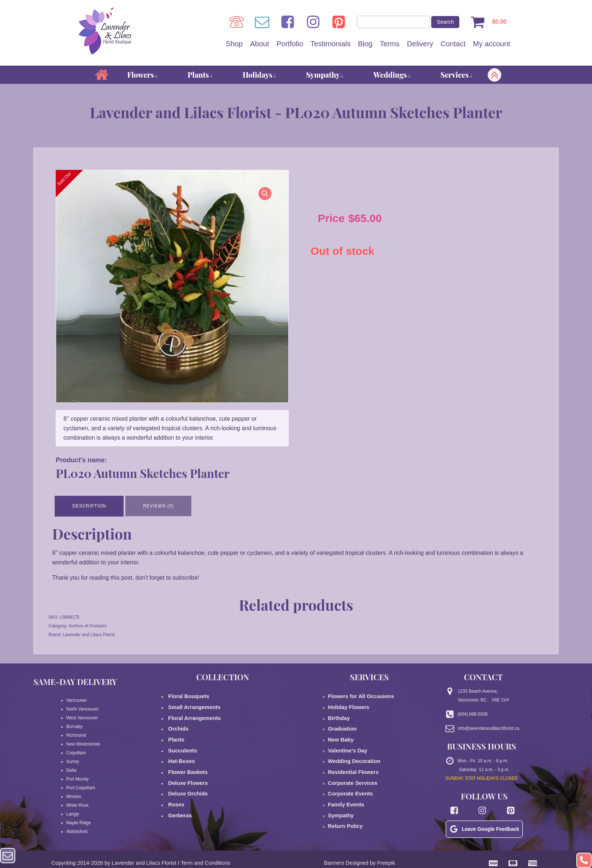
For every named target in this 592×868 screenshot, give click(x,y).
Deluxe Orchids (184, 772)
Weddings (392, 75)
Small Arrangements (189, 702)
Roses (174, 781)
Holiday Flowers (345, 702)
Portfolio (290, 44)
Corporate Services (348, 764)
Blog (365, 44)
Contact (453, 44)
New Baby (338, 729)
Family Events (343, 781)
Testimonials (331, 44)
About (260, 44)
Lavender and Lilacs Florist (89, 633)
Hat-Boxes (179, 746)
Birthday (337, 711)
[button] (262, 197)
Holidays (260, 75)
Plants (201, 75)
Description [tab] (91, 505)
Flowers (143, 75)
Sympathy (325, 75)
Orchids (176, 720)
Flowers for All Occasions (355, 694)
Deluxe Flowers (184, 764)
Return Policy (342, 799)
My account (491, 44)
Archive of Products (87, 624)
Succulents (180, 737)
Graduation (340, 720)
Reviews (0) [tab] (162, 505)
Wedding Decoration (349, 746)
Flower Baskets (184, 755)
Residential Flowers (349, 755)
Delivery (420, 44)
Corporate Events (346, 772)
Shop (234, 44)
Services (457, 75)
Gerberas (177, 790)
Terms (390, 44)
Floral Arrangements (190, 711)
